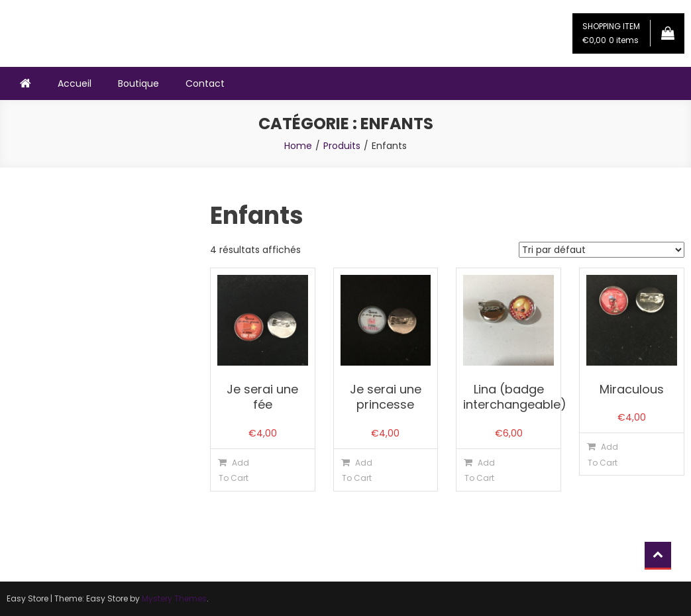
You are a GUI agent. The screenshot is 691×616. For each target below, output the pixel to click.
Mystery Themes (174, 598)
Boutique (138, 83)
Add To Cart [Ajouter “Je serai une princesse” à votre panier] (357, 470)
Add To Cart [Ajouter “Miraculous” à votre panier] (603, 454)
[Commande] (602, 250)
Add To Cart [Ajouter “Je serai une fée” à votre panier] (234, 470)
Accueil (75, 83)
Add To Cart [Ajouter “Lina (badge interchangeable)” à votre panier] (480, 470)
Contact (205, 83)
